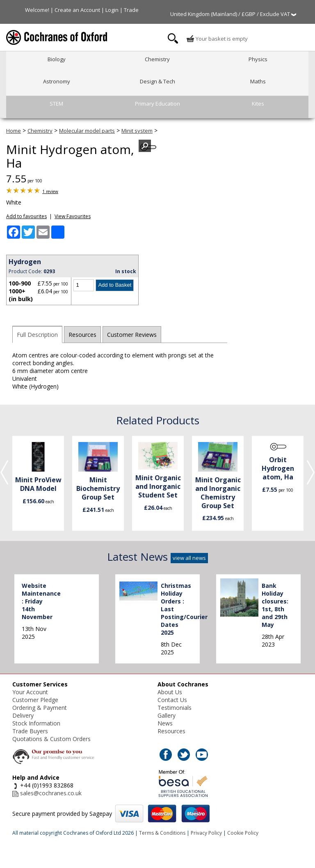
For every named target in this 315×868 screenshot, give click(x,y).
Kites (258, 104)
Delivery (23, 715)
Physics (258, 59)
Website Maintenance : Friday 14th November (41, 601)
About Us (170, 692)
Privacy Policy (206, 833)
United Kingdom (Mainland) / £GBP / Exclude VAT (233, 14)
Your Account (30, 692)
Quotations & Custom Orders (51, 739)
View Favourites (73, 216)
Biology (57, 59)
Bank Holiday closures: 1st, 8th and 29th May (275, 605)
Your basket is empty (217, 39)
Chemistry (157, 59)
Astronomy (57, 81)
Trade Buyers (30, 731)
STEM (56, 104)
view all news (189, 558)
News (165, 723)
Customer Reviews (132, 335)
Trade (131, 10)
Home (14, 131)
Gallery (167, 715)
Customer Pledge (35, 700)
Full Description (37, 335)
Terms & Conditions (162, 833)
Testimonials (175, 708)
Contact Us (172, 700)
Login (112, 10)
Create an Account (77, 10)
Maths (258, 81)
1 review (50, 191)
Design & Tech (157, 81)
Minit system (137, 131)
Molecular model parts (87, 131)
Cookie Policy (243, 833)
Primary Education (157, 104)
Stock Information (36, 723)
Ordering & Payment (40, 708)
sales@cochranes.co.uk (51, 793)
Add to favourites (26, 216)
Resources (82, 335)
